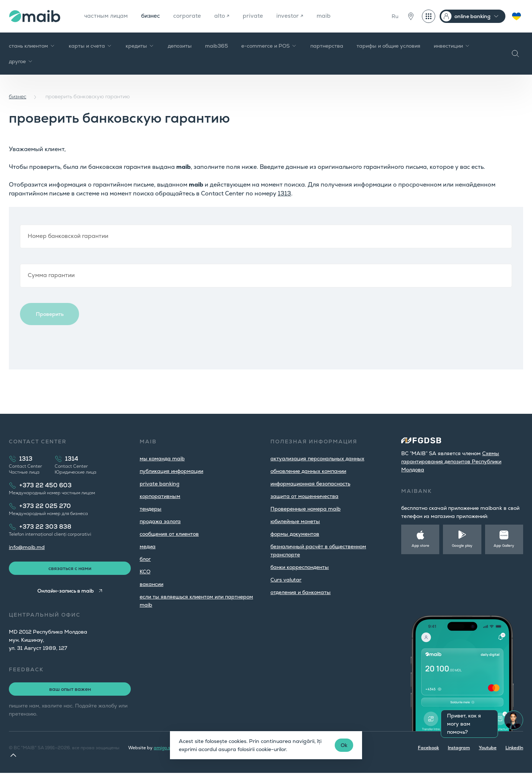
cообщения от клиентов (169, 534)
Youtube (488, 749)
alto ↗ (226, 16)
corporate (190, 16)
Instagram (459, 749)
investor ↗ (294, 16)
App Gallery (504, 545)
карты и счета (91, 46)
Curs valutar (286, 580)
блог (145, 559)
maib (329, 16)
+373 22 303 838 (45, 527)
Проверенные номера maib (306, 509)
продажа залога (160, 521)
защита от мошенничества (304, 496)
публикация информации (171, 471)
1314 (72, 459)
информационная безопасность (310, 484)
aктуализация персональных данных (317, 458)
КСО (145, 572)
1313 (284, 193)
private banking (160, 484)
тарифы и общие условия (388, 46)
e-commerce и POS (269, 46)
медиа (148, 546)
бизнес (153, 16)
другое (21, 61)
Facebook (428, 749)
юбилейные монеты (295, 521)
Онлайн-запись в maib (65, 592)
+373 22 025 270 (45, 506)
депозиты (180, 46)
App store (420, 545)
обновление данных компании (308, 471)
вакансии (151, 584)
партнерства (327, 46)
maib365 (216, 46)
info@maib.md (27, 547)
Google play (462, 545)
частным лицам (107, 16)
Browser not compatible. (266, 288)
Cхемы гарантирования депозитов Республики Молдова (451, 461)
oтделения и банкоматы (301, 592)
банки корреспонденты (300, 567)
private (257, 16)
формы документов (295, 534)
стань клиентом (32, 46)
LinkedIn (514, 749)
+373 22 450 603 (45, 485)
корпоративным (160, 496)
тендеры (151, 509)
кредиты (140, 46)
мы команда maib (162, 458)
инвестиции (452, 46)
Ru (395, 16)
